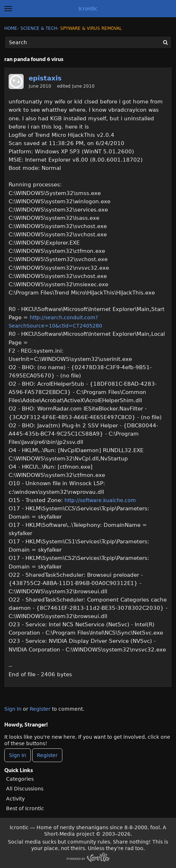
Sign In (13, 709)
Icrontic (88, 9)
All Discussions (25, 789)
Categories (20, 779)
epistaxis (45, 78)
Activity (15, 799)
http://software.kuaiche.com (100, 500)
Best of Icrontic (25, 808)
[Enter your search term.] (88, 42)
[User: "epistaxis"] (16, 82)
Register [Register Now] (47, 755)
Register (40, 709)
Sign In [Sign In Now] (18, 755)
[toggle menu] (8, 9)
